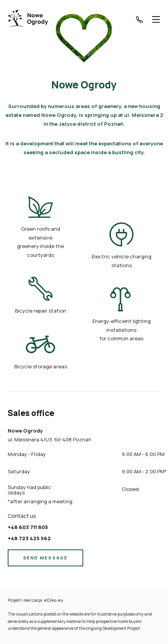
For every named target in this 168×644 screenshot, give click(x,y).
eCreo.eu (54, 600)
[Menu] (156, 19)
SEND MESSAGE (46, 558)
